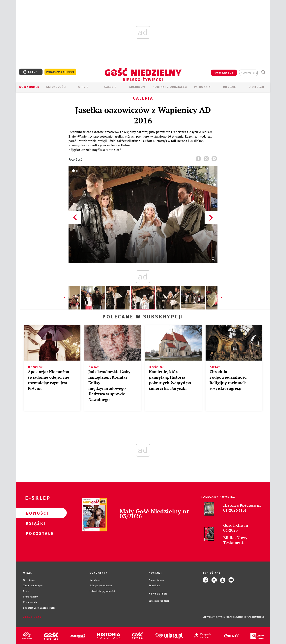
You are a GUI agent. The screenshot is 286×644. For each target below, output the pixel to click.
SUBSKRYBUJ (224, 73)
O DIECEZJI (256, 87)
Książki (35, 523)
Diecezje (229, 87)
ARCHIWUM (137, 87)
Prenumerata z (60, 72)
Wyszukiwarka (263, 72)
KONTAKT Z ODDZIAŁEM (170, 87)
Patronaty (203, 87)
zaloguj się (248, 73)
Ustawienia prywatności (102, 591)
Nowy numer (29, 87)
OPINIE (83, 87)
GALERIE (110, 87)
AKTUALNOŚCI (56, 87)
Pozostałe (35, 533)
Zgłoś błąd (32, 617)
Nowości (35, 513)
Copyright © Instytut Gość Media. (219, 617)
